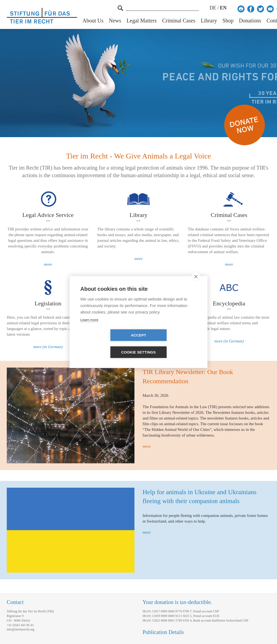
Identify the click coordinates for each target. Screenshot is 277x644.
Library (209, 21)
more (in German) (48, 347)
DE (213, 8)
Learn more (89, 328)
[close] (196, 285)
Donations (250, 21)
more (48, 264)
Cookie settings (170, 344)
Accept (108, 344)
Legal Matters (142, 21)
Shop (228, 21)
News (115, 21)
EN (223, 8)
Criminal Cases (179, 21)
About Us (93, 21)
